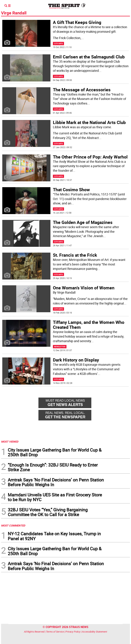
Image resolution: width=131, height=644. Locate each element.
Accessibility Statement (95, 632)
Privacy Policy (73, 632)
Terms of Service (55, 632)
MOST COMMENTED (13, 525)
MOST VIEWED (10, 442)
